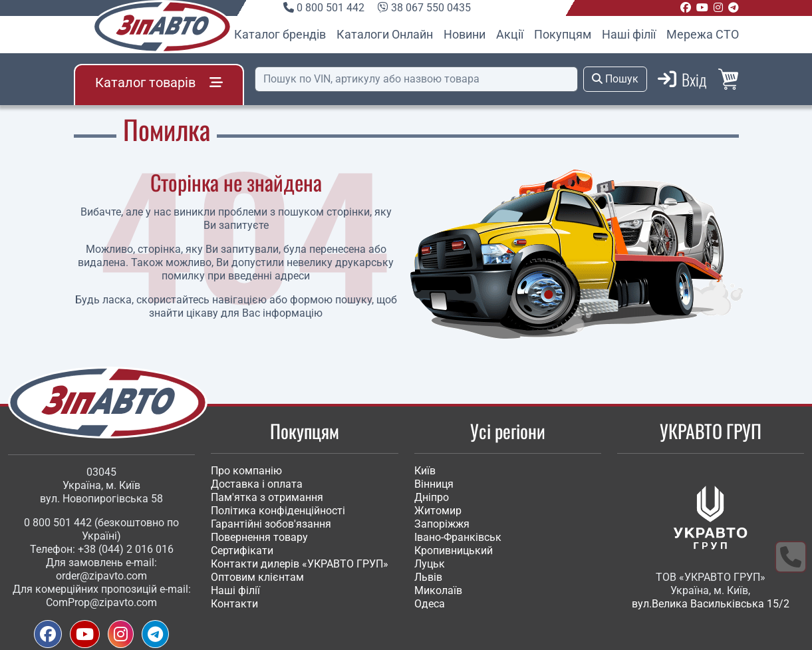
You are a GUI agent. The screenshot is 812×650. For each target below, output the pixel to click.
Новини (465, 34)
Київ (425, 471)
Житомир (438, 511)
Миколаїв (438, 590)
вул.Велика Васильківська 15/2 (711, 604)
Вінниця (434, 484)
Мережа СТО (703, 34)
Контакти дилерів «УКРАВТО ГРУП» (300, 564)
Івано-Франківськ (458, 537)
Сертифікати (242, 551)
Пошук (615, 79)
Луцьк (430, 564)
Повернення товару (259, 537)
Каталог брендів (280, 34)
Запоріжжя (442, 524)
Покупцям (563, 34)
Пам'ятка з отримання (267, 497)
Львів (428, 577)
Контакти (234, 604)
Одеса (430, 604)
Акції (510, 34)
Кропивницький (454, 551)
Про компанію (246, 471)
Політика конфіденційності (278, 511)
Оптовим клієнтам (257, 577)
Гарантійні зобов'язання (271, 524)
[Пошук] (416, 79)
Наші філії (629, 34)
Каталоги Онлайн (385, 34)
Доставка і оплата (257, 484)
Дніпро (432, 497)
